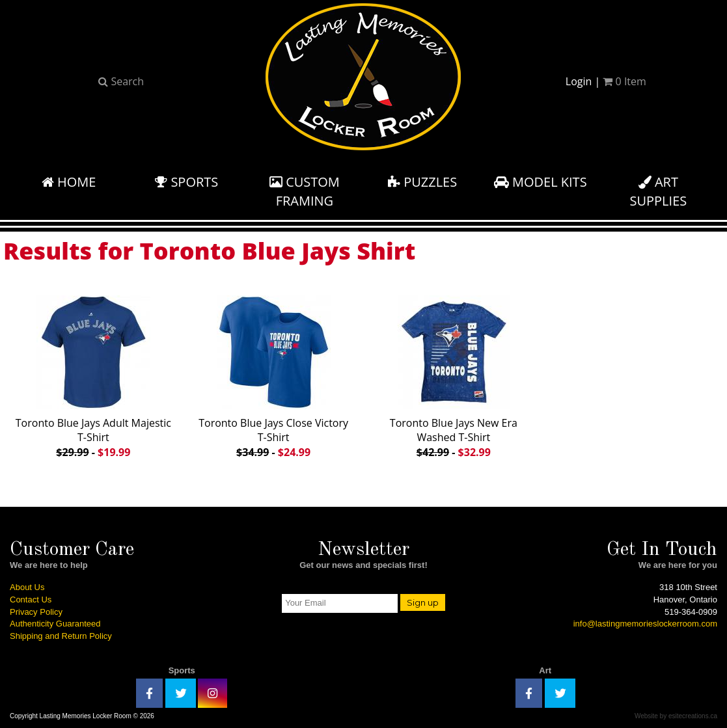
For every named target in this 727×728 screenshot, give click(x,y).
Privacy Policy (36, 612)
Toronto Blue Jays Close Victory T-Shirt (273, 374)
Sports (186, 182)
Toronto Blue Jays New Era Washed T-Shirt (454, 374)
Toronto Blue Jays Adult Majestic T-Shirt (93, 374)
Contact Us (31, 600)
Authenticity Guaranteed (55, 624)
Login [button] (579, 81)
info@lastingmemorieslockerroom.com (645, 624)
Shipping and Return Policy (61, 636)
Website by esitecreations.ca (676, 716)
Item (624, 81)
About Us (27, 587)
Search (121, 81)
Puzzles (422, 182)
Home (69, 182)
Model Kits (541, 182)
